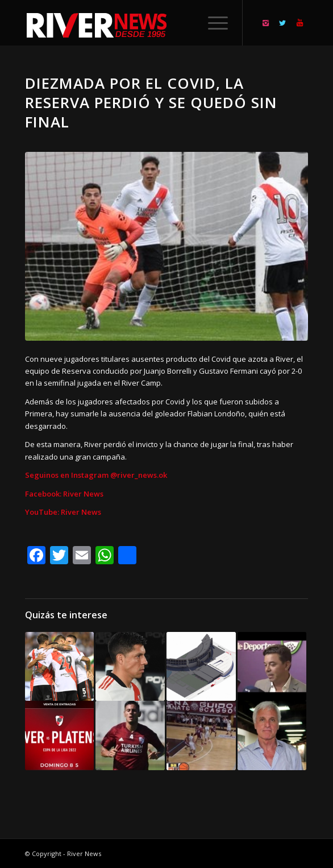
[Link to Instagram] (265, 23)
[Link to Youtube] (299, 23)
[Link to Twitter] (282, 23)
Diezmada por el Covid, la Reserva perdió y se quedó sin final (151, 102)
